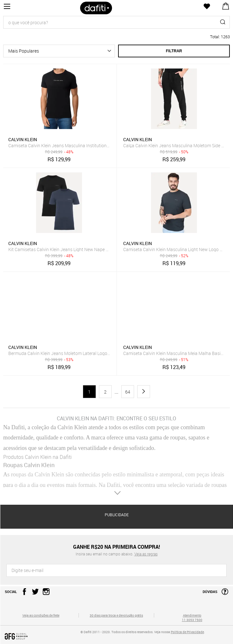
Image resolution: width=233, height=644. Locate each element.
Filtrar (174, 51)
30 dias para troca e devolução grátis (116, 615)
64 (128, 392)
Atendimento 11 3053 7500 (192, 618)
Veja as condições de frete (41, 615)
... (117, 392)
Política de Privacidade (187, 632)
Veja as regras (146, 554)
